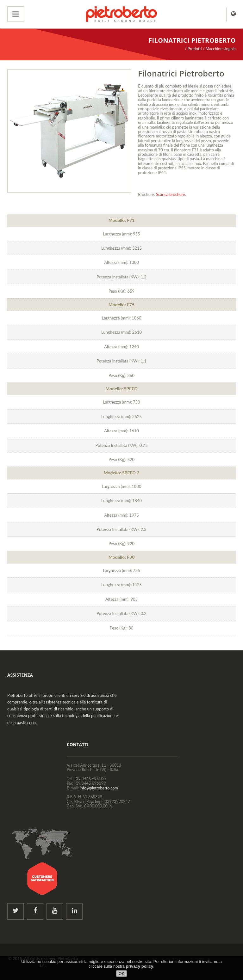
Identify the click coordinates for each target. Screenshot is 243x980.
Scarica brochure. (171, 195)
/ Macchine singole (219, 49)
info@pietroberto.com (99, 788)
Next (123, 131)
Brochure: (146, 195)
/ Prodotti (193, 49)
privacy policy (140, 966)
